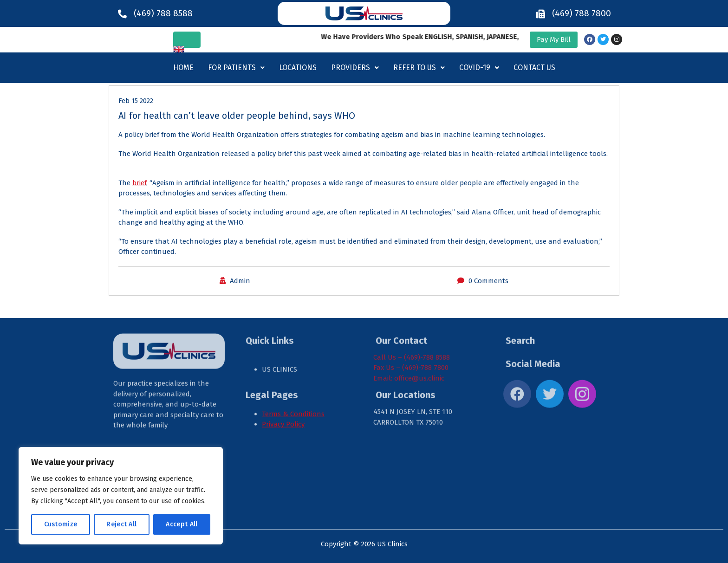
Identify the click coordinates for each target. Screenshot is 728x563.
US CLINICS (280, 323)
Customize (61, 524)
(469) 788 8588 (163, 13)
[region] (121, 496)
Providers (355, 68)
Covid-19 (479, 68)
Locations (298, 68)
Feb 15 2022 (136, 101)
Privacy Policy (283, 378)
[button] (236, 68)
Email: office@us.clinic (409, 331)
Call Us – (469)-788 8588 (412, 311)
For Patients (236, 68)
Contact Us (534, 68)
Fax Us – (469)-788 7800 (411, 321)
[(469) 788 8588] (122, 14)
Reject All (121, 524)
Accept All (182, 524)
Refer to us (419, 68)
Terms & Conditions (293, 367)
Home (183, 68)
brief (139, 183)
